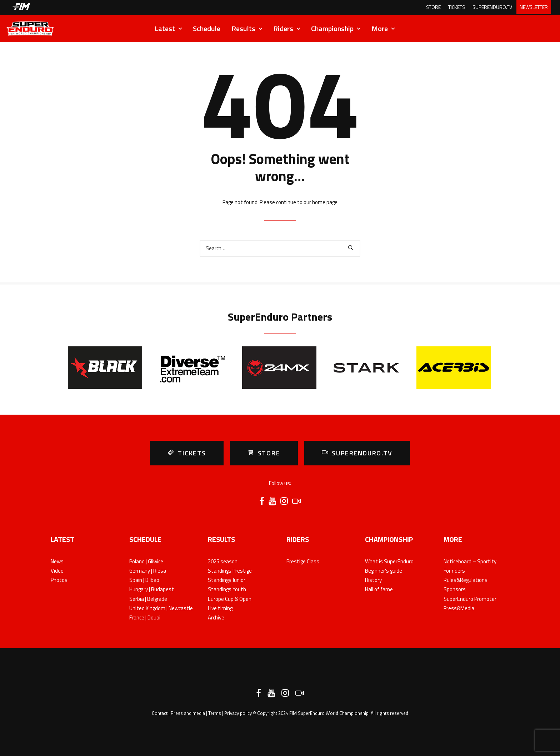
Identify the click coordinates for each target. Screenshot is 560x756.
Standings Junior (227, 580)
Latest (168, 28)
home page (325, 202)
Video (57, 571)
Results (247, 28)
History (373, 580)
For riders (454, 571)
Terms (215, 713)
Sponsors (455, 589)
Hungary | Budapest (152, 589)
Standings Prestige (230, 571)
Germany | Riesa (148, 571)
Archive (216, 617)
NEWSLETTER (534, 7)
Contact (160, 713)
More (383, 28)
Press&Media (459, 608)
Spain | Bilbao (144, 580)
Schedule (207, 28)
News (57, 561)
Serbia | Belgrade (148, 599)
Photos (59, 580)
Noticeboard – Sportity (470, 561)
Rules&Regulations (466, 580)
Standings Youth (227, 589)
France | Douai (145, 617)
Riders (287, 28)
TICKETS (457, 7)
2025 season (223, 561)
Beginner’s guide (384, 571)
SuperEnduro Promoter (470, 599)
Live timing (220, 608)
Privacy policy (238, 713)
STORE (433, 7)
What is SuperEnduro (389, 561)
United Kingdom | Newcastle (161, 608)
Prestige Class (303, 561)
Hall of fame (379, 589)
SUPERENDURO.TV (492, 7)
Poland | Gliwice (146, 561)
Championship (336, 28)
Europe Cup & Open (230, 599)
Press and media (188, 713)
